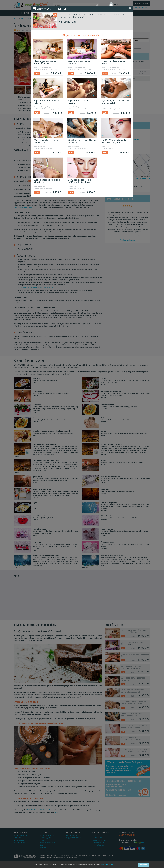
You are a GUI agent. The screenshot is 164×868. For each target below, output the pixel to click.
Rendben (143, 865)
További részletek (107, 865)
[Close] (130, 9)
